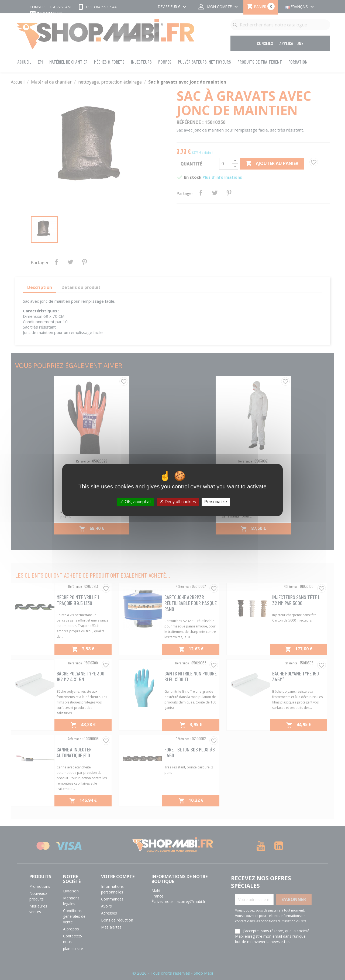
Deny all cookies (178, 502)
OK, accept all (136, 502)
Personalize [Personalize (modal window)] (216, 502)
